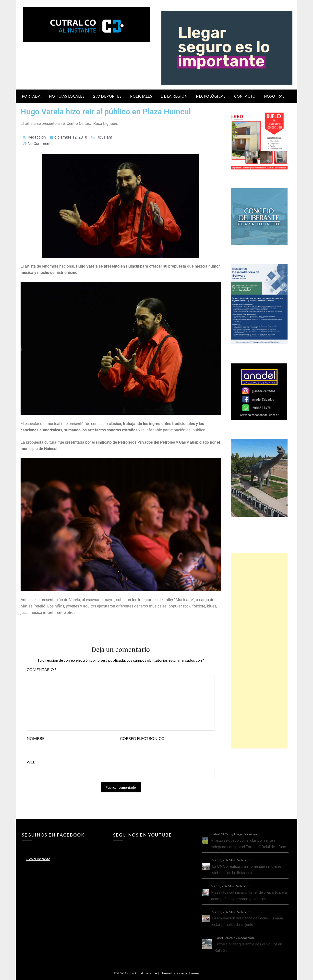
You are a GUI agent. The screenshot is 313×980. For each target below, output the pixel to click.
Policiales (141, 96)
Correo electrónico (142, 738)
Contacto (245, 96)
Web (31, 762)
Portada (31, 96)
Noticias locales (67, 96)
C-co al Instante (38, 859)
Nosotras (274, 96)
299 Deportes (107, 96)
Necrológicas (211, 96)
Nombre (36, 738)
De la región (174, 96)
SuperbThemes (188, 973)
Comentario (42, 669)
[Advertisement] (259, 651)
